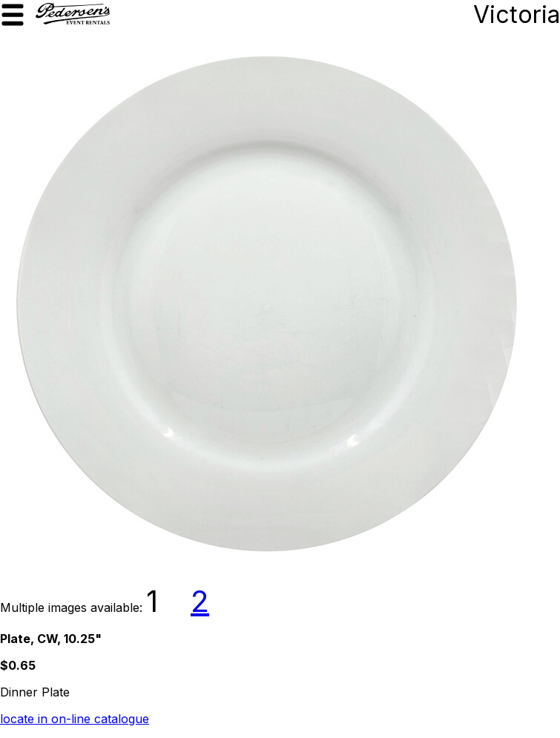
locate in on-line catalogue (75, 719)
